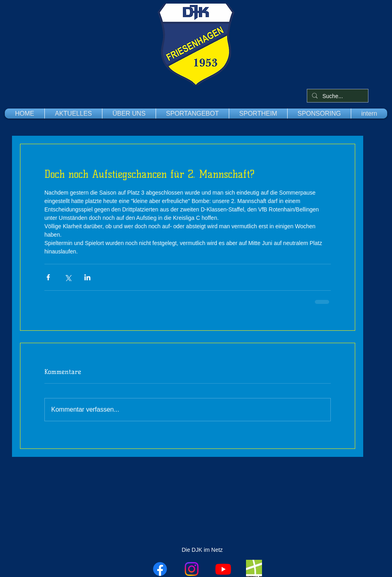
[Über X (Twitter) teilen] (68, 277)
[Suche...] (337, 97)
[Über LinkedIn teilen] (87, 277)
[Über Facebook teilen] (48, 277)
